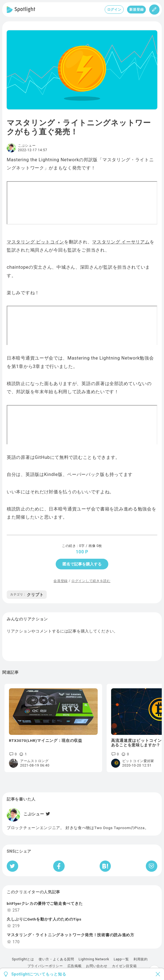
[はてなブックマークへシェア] (105, 866)
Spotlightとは (23, 959)
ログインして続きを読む (91, 581)
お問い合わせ (97, 966)
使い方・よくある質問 (56, 959)
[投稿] (154, 10)
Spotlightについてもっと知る (39, 974)
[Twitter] (48, 814)
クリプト (27, 595)
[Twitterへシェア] (12, 866)
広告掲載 (75, 966)
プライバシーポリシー (45, 966)
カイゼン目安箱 (124, 966)
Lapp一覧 (121, 959)
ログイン (114, 10)
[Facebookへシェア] (59, 866)
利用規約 (141, 959)
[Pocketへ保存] (152, 866)
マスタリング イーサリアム (121, 242)
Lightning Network (94, 959)
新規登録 (136, 10)
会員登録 (61, 581)
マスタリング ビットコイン (35, 242)
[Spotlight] (21, 10)
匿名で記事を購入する (82, 564)
